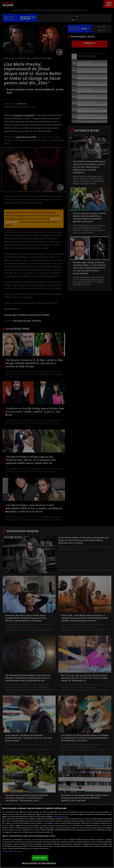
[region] (57, 836)
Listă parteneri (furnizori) (12, 851)
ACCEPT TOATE (40, 858)
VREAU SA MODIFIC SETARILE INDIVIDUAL (39, 863)
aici (101, 825)
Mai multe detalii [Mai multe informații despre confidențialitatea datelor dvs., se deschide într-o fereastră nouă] (61, 816)
